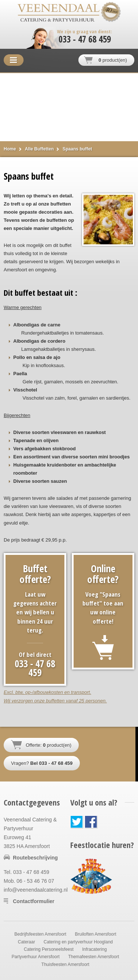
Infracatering (94, 949)
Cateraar (26, 942)
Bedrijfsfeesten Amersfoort (40, 934)
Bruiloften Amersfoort (96, 934)
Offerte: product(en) (49, 745)
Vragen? (42, 763)
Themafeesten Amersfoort (93, 957)
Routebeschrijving (35, 858)
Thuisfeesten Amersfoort (65, 964)
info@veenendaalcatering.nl (36, 890)
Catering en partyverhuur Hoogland (78, 942)
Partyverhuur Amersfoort (35, 957)
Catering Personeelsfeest (49, 949)
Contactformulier (34, 901)
